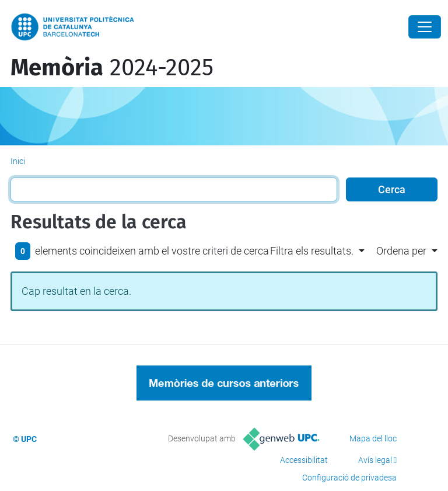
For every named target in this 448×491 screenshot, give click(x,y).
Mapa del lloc (373, 438)
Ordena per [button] (401, 251)
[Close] (425, 27)
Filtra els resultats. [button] (312, 251)
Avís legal (375, 460)
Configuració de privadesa (349, 478)
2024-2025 (112, 68)
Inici (18, 161)
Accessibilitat (304, 460)
